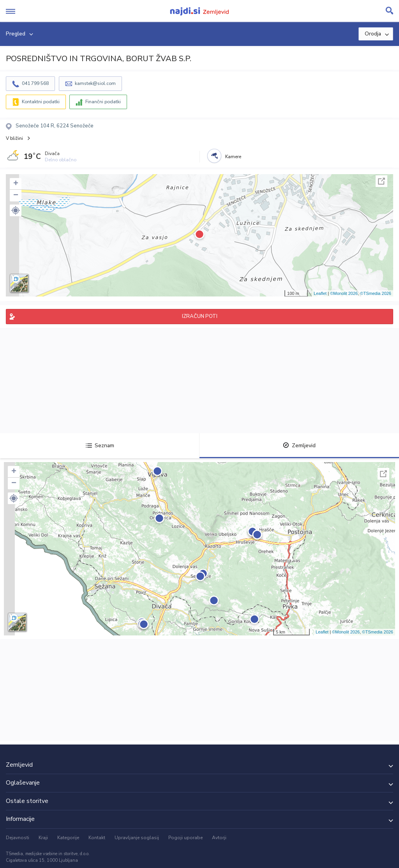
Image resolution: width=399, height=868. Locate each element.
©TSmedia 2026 (376, 293)
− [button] (16, 196)
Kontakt (97, 838)
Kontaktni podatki (41, 102)
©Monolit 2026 (344, 293)
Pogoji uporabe (185, 838)
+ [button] (16, 184)
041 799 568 (35, 83)
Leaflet (320, 293)
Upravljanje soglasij (137, 838)
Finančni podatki (103, 102)
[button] (16, 210)
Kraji (43, 838)
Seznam (100, 445)
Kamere (233, 157)
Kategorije (68, 838)
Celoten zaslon (381, 181)
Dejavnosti (18, 838)
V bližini (14, 138)
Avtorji (219, 838)
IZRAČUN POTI (200, 316)
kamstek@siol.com (95, 83)
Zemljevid (299, 445)
